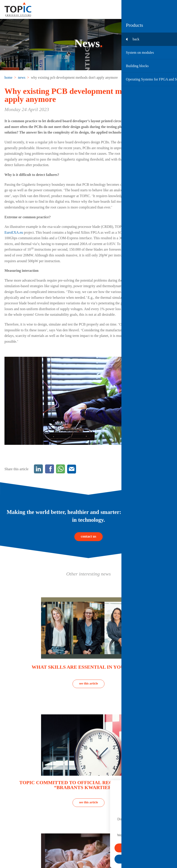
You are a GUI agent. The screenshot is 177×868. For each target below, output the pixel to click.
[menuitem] (9, 77)
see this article (88, 683)
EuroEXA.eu (14, 232)
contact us (88, 536)
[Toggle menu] (168, 9)
